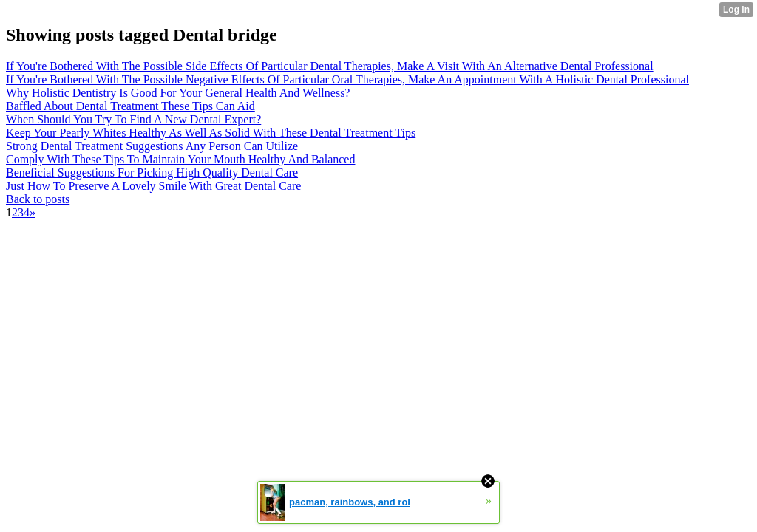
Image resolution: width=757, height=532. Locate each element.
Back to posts (38, 199)
